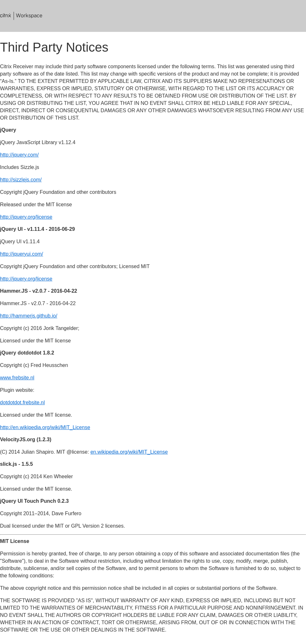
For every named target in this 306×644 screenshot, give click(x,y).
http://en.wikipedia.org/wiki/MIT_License (45, 427)
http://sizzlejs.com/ (21, 180)
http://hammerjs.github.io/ (29, 316)
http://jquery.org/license (26, 217)
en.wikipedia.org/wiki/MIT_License (129, 452)
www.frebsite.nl (17, 378)
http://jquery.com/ (19, 155)
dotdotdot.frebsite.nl (22, 402)
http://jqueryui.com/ (22, 254)
